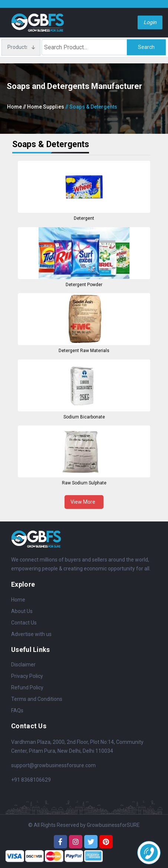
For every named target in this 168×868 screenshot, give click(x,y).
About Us (22, 611)
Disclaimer (23, 665)
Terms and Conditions (37, 699)
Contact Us (24, 623)
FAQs (17, 710)
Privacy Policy (27, 676)
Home (14, 107)
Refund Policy (27, 688)
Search (146, 47)
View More (84, 502)
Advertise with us (31, 634)
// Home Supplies (44, 107)
